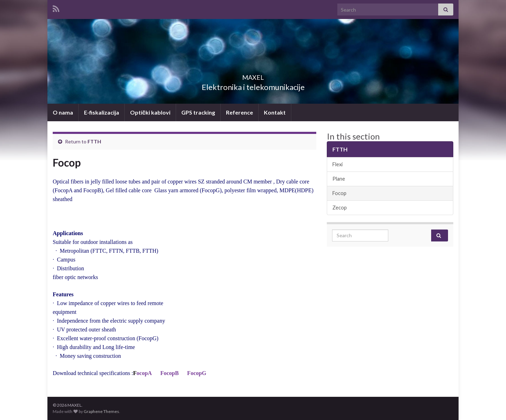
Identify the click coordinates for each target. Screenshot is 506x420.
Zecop (340, 208)
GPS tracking (198, 112)
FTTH (94, 141)
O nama (63, 112)
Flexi (338, 164)
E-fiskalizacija (102, 112)
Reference (239, 112)
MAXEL (253, 75)
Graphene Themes (101, 411)
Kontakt (275, 112)
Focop (339, 193)
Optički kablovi (150, 112)
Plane (339, 179)
